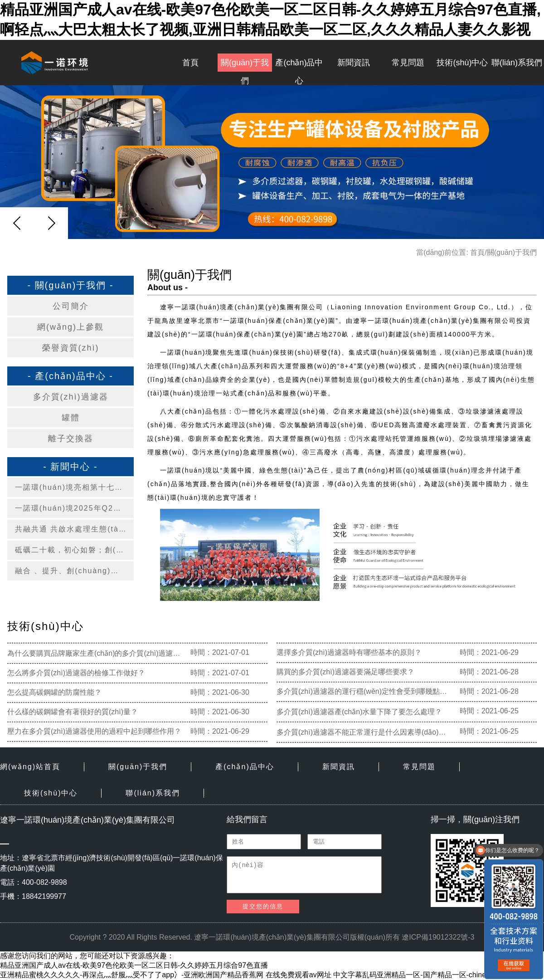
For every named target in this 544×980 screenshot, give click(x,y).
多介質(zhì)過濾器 (71, 397)
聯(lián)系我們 (517, 63)
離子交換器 (71, 439)
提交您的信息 (263, 906)
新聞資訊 (354, 63)
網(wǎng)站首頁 (30, 767)
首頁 (190, 63)
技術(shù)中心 (462, 63)
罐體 (71, 418)
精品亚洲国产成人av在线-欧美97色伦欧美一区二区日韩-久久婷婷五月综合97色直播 (134, 965)
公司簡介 (71, 306)
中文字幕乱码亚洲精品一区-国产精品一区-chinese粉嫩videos (431, 975)
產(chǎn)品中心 (299, 65)
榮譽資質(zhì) (71, 348)
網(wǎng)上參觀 (70, 327)
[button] (51, 223)
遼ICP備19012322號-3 (438, 937)
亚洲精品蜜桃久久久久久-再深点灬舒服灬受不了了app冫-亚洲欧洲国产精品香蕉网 (132, 975)
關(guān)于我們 (245, 65)
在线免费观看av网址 (299, 975)
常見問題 (408, 63)
